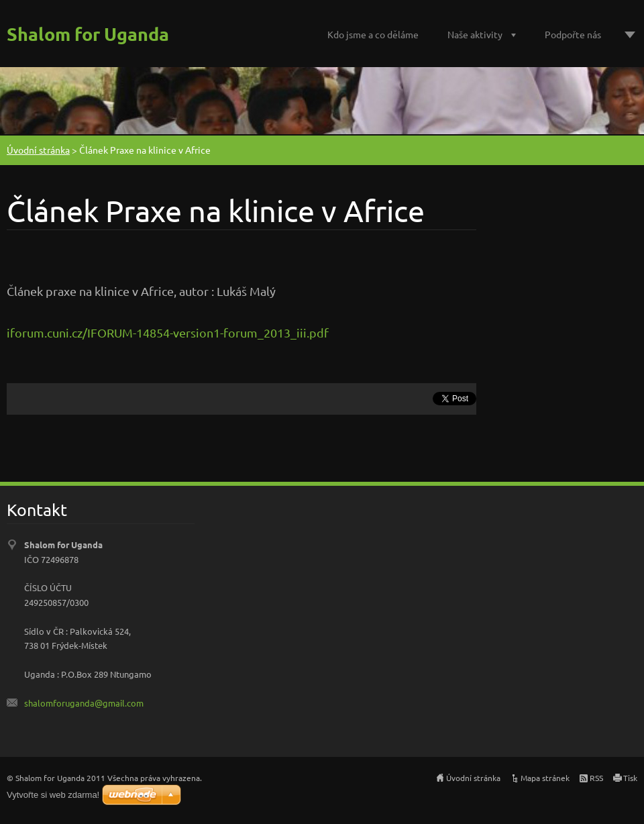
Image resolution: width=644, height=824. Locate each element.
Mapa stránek (545, 778)
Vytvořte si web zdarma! (53, 795)
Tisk (630, 778)
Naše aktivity (475, 34)
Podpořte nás (573, 34)
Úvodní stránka (38, 150)
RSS (596, 778)
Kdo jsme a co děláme (373, 34)
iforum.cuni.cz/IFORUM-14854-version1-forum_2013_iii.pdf (168, 332)
